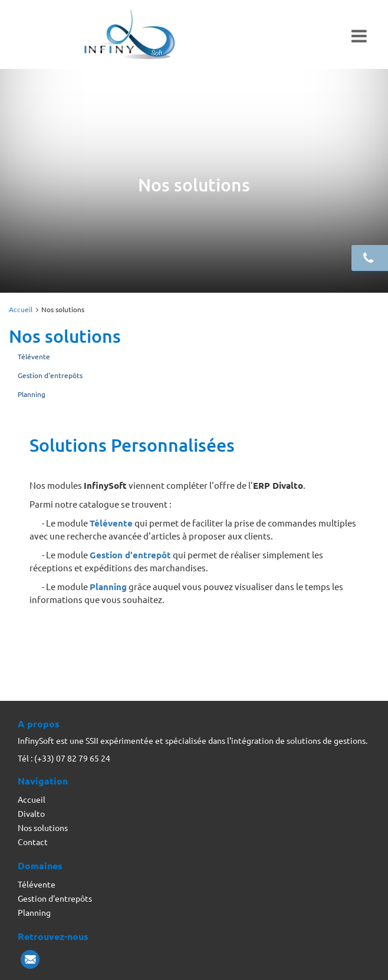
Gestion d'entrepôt (130, 555)
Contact (33, 842)
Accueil (21, 309)
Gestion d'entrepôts (50, 375)
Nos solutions (43, 827)
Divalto (31, 813)
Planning (32, 394)
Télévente (34, 356)
